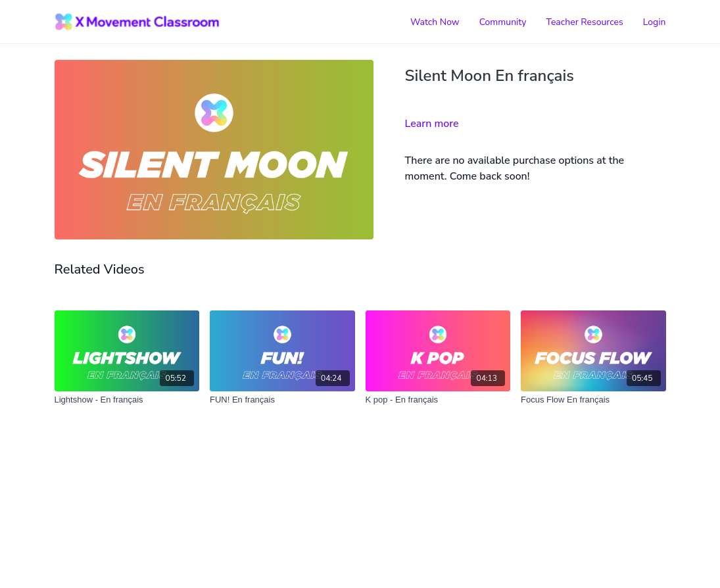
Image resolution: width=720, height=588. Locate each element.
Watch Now (435, 22)
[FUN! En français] (282, 400)
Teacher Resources (585, 22)
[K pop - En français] (438, 400)
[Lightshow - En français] (127, 400)
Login (655, 22)
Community (503, 22)
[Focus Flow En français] (593, 400)
